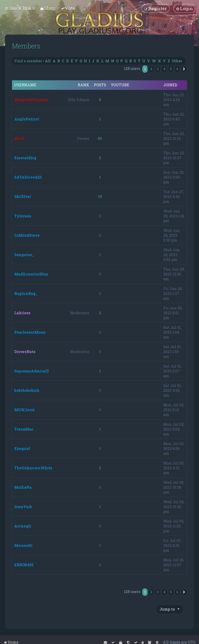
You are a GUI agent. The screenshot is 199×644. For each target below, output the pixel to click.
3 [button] (158, 69)
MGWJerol (24, 410)
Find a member (28, 61)
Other (177, 61)
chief (19, 138)
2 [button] (151, 69)
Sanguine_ (24, 255)
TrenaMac (24, 429)
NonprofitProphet (31, 100)
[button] (184, 69)
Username (25, 85)
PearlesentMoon (30, 332)
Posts (100, 85)
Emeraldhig (25, 158)
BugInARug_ (26, 293)
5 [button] (171, 69)
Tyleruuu (23, 216)
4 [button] (164, 69)
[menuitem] (48, 8)
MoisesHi (23, 545)
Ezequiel (22, 448)
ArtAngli (23, 526)
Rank (83, 85)
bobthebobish (27, 390)
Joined (170, 85)
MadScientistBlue (31, 274)
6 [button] (177, 69)
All (48, 61)
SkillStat (23, 196)
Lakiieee (22, 313)
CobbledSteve (27, 235)
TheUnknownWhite (33, 468)
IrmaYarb (23, 507)
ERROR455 (24, 565)
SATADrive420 (28, 177)
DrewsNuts (25, 352)
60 (100, 138)
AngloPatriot (27, 119)
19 (100, 196)
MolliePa (23, 487)
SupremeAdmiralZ (32, 371)
